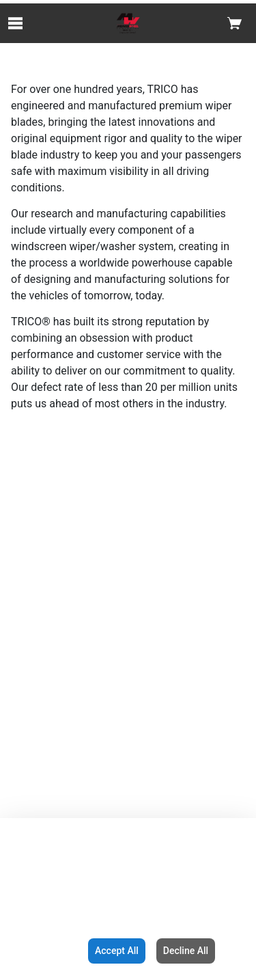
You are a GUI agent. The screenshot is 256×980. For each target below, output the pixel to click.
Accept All (117, 951)
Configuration (41, 951)
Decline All (186, 951)
